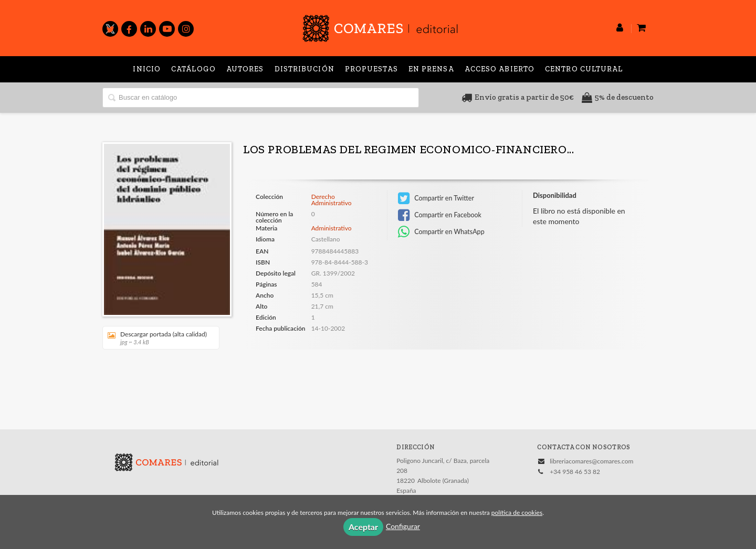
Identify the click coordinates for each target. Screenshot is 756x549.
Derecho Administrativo (332, 200)
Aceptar (363, 527)
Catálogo (193, 69)
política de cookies (517, 513)
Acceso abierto (500, 69)
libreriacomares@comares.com (591, 461)
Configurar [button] (403, 526)
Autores (245, 69)
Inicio (147, 69)
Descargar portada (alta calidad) (157, 338)
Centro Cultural (584, 69)
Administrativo (332, 228)
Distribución (304, 69)
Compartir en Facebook (440, 215)
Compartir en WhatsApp (441, 232)
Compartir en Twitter (436, 198)
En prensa (431, 69)
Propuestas (371, 69)
